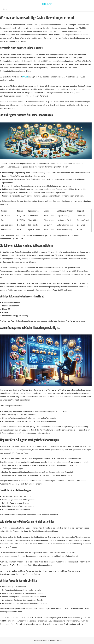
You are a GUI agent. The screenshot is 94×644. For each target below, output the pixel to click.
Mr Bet (25, 77)
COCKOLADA (47, 4)
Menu (5, 9)
